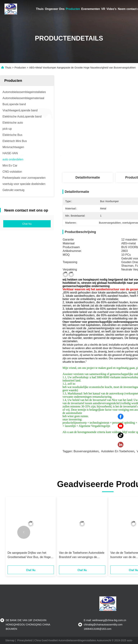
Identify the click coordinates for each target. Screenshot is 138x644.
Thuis (40, 9)
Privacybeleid (25, 640)
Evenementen (91, 9)
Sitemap (10, 640)
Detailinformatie (88, 177)
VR (103, 9)
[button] (24, 532)
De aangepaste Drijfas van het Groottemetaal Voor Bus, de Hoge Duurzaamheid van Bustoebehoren (30, 555)
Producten (73, 9)
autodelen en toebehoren (118, 451)
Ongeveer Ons (55, 9)
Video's (111, 9)
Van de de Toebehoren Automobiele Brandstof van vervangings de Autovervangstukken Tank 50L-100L (82, 555)
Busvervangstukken (86, 451)
